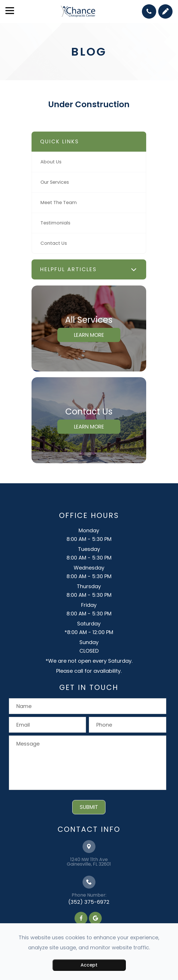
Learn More (89, 335)
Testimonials (55, 223)
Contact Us (54, 243)
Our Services (55, 182)
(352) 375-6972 (89, 902)
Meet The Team (59, 203)
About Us (51, 162)
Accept (89, 965)
